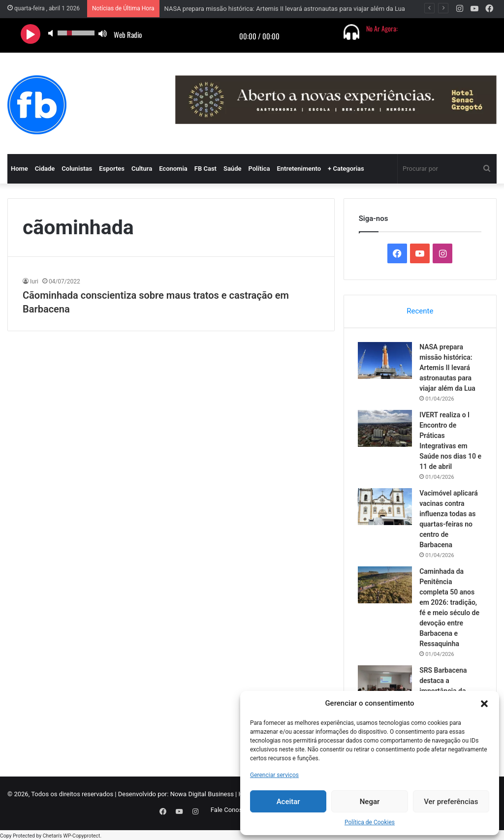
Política (259, 169)
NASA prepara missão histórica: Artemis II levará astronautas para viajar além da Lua (285, 9)
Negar (370, 802)
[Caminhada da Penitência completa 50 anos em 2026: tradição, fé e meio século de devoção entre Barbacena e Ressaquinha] (386, 586)
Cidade (45, 169)
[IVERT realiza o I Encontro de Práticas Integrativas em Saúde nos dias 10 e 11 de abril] (386, 429)
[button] (484, 704)
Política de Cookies (370, 822)
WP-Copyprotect (81, 835)
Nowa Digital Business (202, 795)
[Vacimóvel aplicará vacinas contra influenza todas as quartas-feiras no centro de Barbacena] (386, 508)
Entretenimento (299, 169)
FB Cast (205, 169)
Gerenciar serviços (274, 775)
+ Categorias (346, 169)
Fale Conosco (230, 811)
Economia (173, 169)
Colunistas (77, 169)
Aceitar (288, 802)
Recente (420, 311)
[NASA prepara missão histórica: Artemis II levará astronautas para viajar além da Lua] (386, 361)
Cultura (142, 169)
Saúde (233, 169)
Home (19, 169)
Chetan (51, 835)
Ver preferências (451, 802)
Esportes (112, 169)
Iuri (34, 281)
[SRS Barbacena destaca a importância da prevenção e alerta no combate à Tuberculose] (386, 685)
